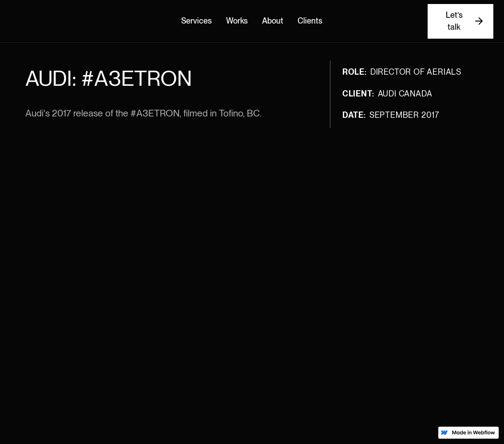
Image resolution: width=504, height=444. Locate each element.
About (273, 21)
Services (196, 21)
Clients (310, 21)
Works (237, 21)
